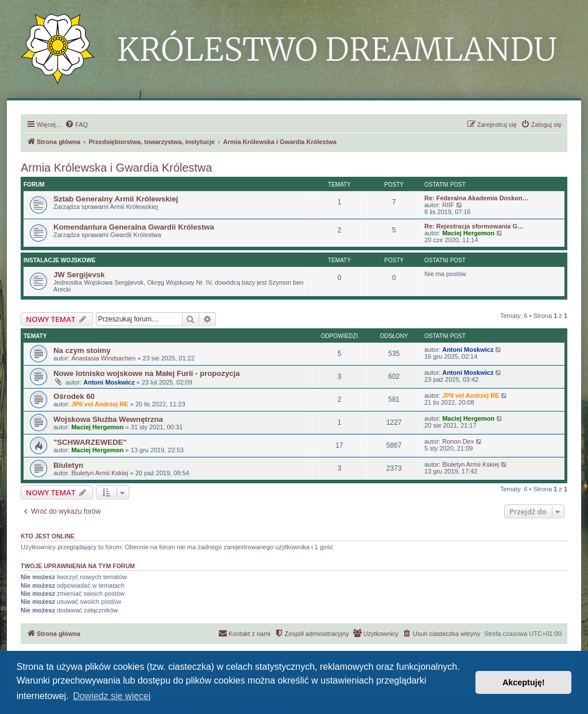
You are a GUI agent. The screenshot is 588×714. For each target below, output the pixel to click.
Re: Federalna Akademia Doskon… (477, 198)
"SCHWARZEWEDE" (90, 442)
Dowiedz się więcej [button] (112, 696)
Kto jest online (48, 536)
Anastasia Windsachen (103, 358)
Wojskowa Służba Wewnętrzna (108, 419)
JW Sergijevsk (79, 275)
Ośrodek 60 (74, 396)
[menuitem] (76, 125)
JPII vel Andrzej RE (100, 404)
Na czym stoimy (82, 350)
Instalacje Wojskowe (59, 260)
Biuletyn (68, 465)
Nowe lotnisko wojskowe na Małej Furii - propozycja (147, 373)
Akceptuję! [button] (524, 682)
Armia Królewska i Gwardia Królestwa (116, 168)
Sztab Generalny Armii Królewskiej (116, 199)
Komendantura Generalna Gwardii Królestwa (134, 227)
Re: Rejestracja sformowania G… (474, 226)
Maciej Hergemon (468, 233)
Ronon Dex (458, 441)
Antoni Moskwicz (468, 350)
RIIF (448, 205)
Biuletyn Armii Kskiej (100, 473)
